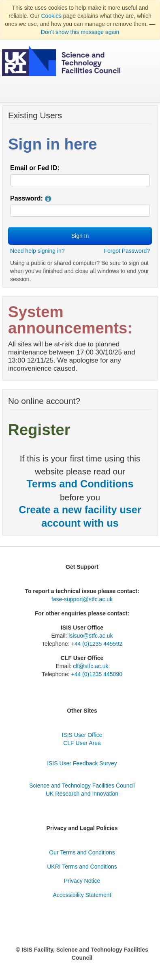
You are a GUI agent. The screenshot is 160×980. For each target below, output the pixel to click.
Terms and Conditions (80, 484)
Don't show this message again (80, 32)
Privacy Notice (82, 881)
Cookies (51, 16)
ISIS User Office (82, 735)
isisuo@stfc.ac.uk (91, 636)
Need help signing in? (37, 251)
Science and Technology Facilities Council (82, 786)
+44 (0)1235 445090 (97, 674)
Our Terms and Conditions (82, 852)
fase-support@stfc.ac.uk (82, 599)
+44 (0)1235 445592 (97, 644)
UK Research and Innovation (82, 794)
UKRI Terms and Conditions (82, 867)
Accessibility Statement (82, 895)
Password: (27, 198)
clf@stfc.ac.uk (91, 666)
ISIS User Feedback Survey (82, 763)
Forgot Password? (127, 251)
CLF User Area (82, 743)
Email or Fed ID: (35, 168)
